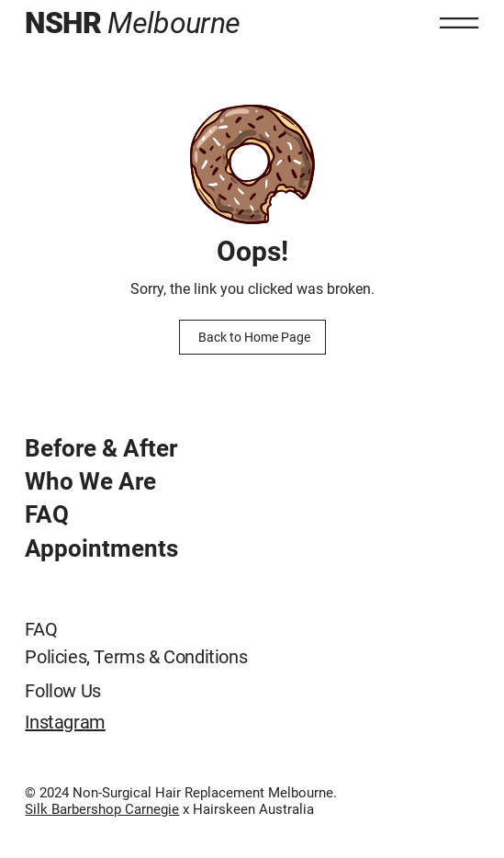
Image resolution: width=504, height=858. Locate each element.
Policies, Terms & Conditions (136, 657)
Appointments (101, 548)
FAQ (47, 514)
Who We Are (90, 481)
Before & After (101, 448)
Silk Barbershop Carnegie (102, 809)
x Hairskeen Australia (246, 809)
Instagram (65, 722)
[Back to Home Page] (252, 337)
